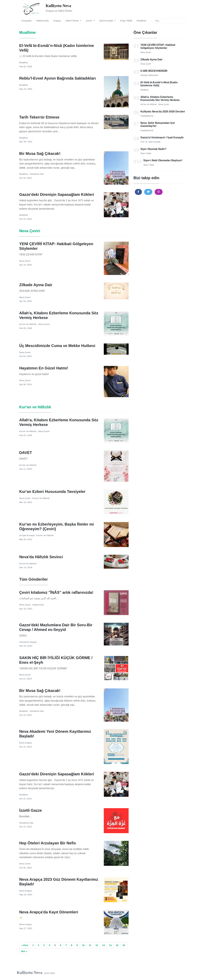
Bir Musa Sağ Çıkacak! (40, 153)
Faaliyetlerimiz (147, 116)
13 (103, 945)
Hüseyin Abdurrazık (149, 75)
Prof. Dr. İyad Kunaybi (150, 142)
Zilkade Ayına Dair (152, 59)
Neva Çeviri (146, 52)
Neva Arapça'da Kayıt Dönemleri (49, 912)
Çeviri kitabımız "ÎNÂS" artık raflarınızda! (56, 592)
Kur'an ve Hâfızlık (149, 104)
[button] (138, 192)
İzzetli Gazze (31, 810)
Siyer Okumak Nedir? (153, 149)
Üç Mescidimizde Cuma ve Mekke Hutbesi (57, 346)
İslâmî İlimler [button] (72, 21)
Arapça (57, 21)
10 (83, 945)
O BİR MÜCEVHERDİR (154, 71)
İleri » (24, 951)
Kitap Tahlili (126, 21)
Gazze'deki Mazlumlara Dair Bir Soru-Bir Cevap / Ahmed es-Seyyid (56, 627)
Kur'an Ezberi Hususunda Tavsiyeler (52, 492)
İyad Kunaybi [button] (106, 21)
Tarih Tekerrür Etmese (39, 117)
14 (110, 945)
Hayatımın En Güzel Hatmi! (44, 368)
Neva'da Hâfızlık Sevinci (41, 557)
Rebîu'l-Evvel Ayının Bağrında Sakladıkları (58, 78)
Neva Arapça (25, 743)
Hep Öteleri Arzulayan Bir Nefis (48, 843)
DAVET (26, 453)
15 (117, 945)
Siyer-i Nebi (146, 153)
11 (90, 945)
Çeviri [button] (89, 21)
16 (124, 945)
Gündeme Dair (37, 174)
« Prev (25, 945)
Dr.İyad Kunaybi (27, 535)
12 (97, 945)
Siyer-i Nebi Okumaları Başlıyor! (163, 160)
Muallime (142, 21)
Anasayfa (26, 21)
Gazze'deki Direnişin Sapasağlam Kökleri (57, 194)
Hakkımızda (42, 21)
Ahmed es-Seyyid (28, 642)
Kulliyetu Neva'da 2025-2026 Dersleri (163, 112)
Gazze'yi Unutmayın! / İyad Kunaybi (162, 137)
